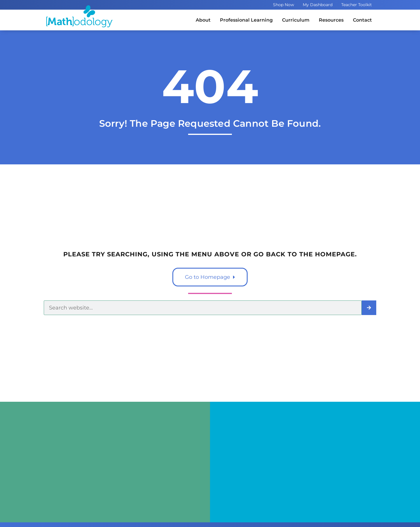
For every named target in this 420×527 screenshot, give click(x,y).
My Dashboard (318, 5)
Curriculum (296, 20)
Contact (362, 20)
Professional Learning (246, 20)
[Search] (369, 308)
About (203, 20)
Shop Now (283, 5)
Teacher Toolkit (357, 5)
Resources (331, 20)
